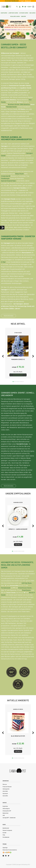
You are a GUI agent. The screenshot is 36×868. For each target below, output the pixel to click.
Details (18, 545)
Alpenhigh (5, 848)
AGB (4, 815)
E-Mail (3, 262)
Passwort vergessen (7, 830)
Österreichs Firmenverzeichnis (10, 850)
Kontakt (4, 833)
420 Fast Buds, (27, 590)
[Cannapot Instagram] (3, 856)
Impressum (5, 793)
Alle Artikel (5, 791)
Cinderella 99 (6, 176)
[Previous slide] (3, 356)
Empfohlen (5, 806)
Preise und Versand (7, 787)
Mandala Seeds (11, 107)
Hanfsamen (4, 13)
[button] (13, 382)
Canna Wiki (5, 796)
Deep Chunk (19, 174)
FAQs (4, 835)
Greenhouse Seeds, (25, 595)
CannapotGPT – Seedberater (9, 818)
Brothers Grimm (14, 104)
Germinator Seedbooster (12, 1)
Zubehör (23, 16)
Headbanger (5, 178)
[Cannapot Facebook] (6, 856)
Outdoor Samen (24, 13)
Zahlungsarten (6, 789)
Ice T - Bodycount (26, 1)
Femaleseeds (6, 595)
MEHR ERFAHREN (8, 316)
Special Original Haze (8, 181)
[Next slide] (33, 356)
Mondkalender (6, 837)
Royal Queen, (27, 597)
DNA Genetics (25, 104)
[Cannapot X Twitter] (9, 856)
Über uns (5, 784)
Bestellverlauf (6, 828)
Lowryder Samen (13, 13)
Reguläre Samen (15, 16)
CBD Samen (32, 13)
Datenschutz (5, 813)
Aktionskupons (6, 809)
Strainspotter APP (7, 811)
